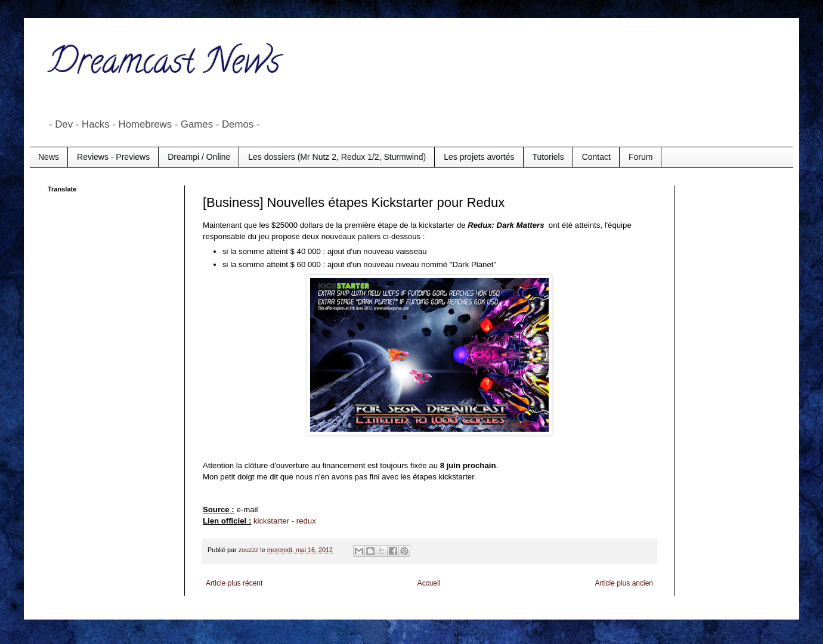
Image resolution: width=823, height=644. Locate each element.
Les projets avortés (479, 157)
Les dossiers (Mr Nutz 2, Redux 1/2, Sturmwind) (337, 157)
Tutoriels (548, 157)
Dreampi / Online (199, 157)
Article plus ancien (624, 583)
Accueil (429, 583)
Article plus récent (234, 583)
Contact (596, 157)
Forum (641, 157)
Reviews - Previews (113, 157)
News (49, 157)
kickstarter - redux (285, 521)
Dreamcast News (164, 65)
